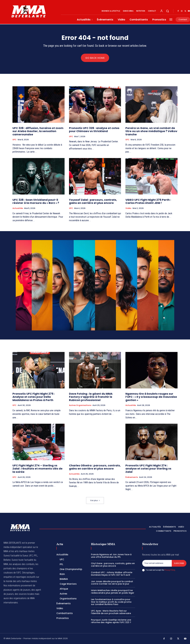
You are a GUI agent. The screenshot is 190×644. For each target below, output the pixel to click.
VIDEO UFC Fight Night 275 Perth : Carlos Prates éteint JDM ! (148, 201)
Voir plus (95, 500)
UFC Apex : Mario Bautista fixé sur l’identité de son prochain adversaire (111, 612)
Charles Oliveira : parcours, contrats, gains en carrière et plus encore (95, 467)
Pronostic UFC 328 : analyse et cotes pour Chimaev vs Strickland (94, 130)
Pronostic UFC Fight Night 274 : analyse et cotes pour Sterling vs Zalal (148, 469)
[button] (167, 11)
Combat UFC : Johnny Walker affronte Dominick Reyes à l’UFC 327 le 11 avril (112, 574)
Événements (132, 477)
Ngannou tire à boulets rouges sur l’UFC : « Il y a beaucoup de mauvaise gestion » (151, 397)
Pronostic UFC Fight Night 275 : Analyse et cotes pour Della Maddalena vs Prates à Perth (34, 397)
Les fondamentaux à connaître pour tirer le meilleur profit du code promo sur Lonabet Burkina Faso (111, 602)
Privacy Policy (170, 570)
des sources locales (24, 594)
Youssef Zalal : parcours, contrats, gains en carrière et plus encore (93, 201)
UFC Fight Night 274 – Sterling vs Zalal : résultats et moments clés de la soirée (37, 469)
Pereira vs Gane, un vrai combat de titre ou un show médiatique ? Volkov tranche (151, 131)
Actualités (18, 208)
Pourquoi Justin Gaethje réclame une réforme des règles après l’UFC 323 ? (111, 621)
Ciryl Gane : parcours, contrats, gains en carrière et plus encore (113, 565)
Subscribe (179, 563)
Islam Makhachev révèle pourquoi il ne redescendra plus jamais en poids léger (113, 592)
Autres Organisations (80, 405)
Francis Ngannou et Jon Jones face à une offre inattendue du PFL (111, 556)
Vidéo (128, 208)
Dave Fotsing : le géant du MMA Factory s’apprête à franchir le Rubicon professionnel (91, 397)
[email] (157, 563)
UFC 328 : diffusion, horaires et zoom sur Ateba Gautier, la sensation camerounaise (38, 131)
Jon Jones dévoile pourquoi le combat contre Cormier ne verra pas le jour (112, 583)
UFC (14, 140)
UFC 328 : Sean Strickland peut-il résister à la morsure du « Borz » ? (36, 201)
